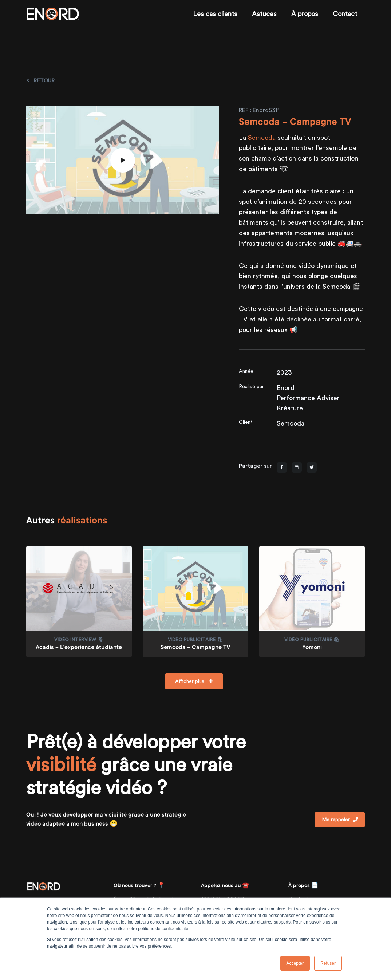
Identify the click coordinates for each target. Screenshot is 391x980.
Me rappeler (340, 819)
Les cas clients (215, 14)
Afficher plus (194, 681)
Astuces (264, 14)
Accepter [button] (295, 963)
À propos (305, 14)
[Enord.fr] (53, 14)
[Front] (44, 886)
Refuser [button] (328, 963)
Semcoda (262, 137)
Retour (41, 80)
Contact (345, 14)
